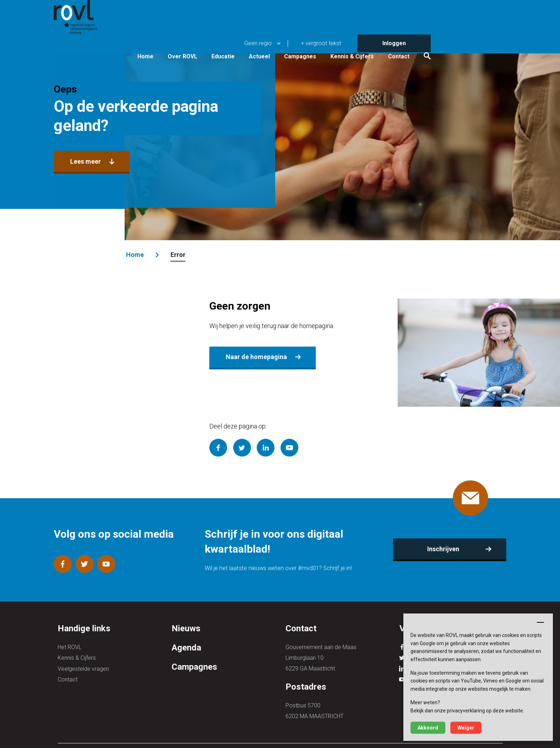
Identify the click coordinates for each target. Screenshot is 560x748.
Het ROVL (70, 646)
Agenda (186, 647)
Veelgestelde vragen (83, 668)
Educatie (295, 36)
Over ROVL (254, 36)
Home (217, 36)
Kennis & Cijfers (424, 36)
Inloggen (466, 9)
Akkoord (428, 728)
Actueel (331, 36)
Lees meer (89, 162)
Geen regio (329, 9)
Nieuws (186, 628)
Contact (470, 36)
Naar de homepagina (256, 355)
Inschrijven (441, 548)
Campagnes (372, 36)
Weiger (466, 728)
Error (180, 255)
